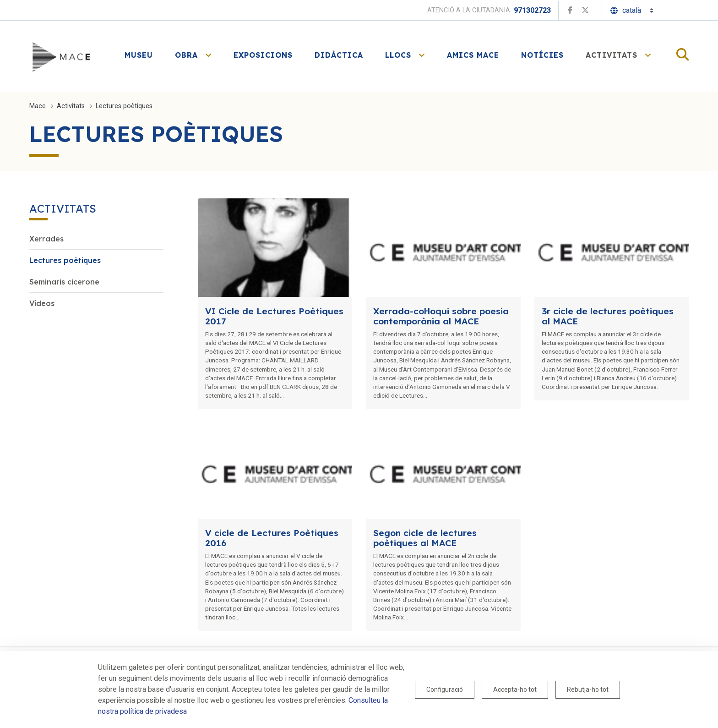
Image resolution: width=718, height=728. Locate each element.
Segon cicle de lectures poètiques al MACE (425, 538)
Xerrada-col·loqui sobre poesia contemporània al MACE (441, 316)
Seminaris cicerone (64, 282)
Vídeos (42, 303)
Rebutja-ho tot (588, 690)
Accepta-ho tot (515, 690)
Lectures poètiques (65, 260)
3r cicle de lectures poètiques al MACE (608, 316)
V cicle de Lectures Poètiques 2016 (272, 538)
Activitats (63, 208)
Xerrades (46, 239)
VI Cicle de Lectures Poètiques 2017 (274, 316)
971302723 (532, 10)
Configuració (445, 690)
